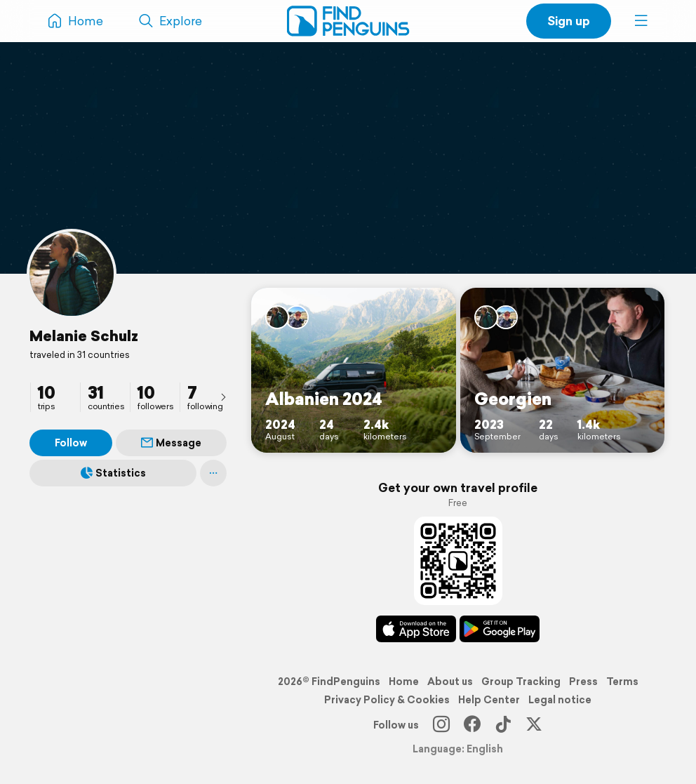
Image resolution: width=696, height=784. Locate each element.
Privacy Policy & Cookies (387, 700)
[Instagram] (441, 725)
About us (450, 682)
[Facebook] (472, 725)
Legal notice (560, 700)
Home (404, 682)
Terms (622, 682)
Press (583, 682)
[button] (641, 21)
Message (171, 443)
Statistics (113, 473)
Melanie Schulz (84, 335)
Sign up (569, 21)
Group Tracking (521, 682)
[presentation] (223, 397)
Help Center (489, 700)
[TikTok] (503, 725)
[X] (534, 725)
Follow (71, 443)
